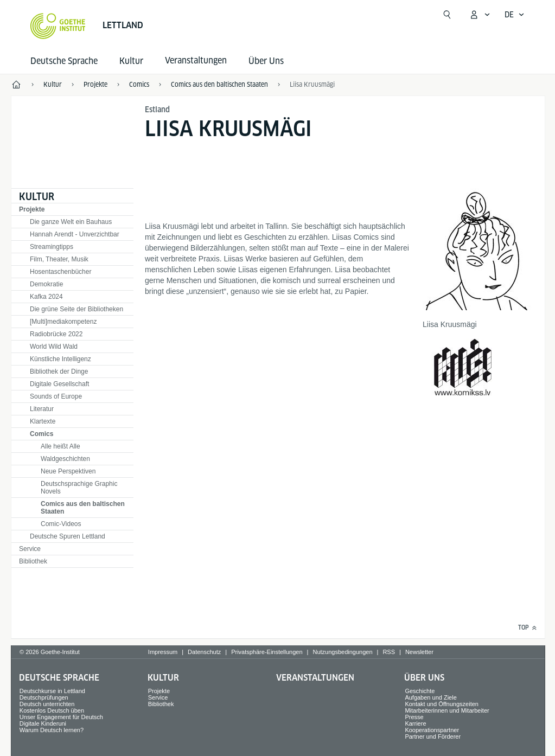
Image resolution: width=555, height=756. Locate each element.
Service (30, 549)
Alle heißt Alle (60, 446)
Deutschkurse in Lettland (52, 691)
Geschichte (420, 691)
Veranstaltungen (315, 678)
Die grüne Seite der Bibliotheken (76, 309)
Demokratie (46, 284)
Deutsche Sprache (64, 61)
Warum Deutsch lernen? (52, 730)
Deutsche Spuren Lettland (68, 536)
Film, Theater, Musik (59, 259)
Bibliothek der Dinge (59, 371)
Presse (414, 717)
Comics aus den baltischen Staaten (83, 508)
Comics (42, 434)
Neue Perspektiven (68, 471)
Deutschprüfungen (44, 697)
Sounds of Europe (56, 396)
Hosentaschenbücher (60, 272)
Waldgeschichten (65, 459)
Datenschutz (204, 652)
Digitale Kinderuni (43, 723)
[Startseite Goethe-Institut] (58, 26)
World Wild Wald (54, 347)
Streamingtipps (52, 247)
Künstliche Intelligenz (60, 359)
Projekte (32, 209)
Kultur (131, 61)
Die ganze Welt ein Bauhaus (71, 222)
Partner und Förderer (433, 736)
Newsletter (419, 652)
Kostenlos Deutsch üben (52, 710)
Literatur (42, 409)
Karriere (415, 723)
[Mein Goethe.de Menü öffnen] (480, 15)
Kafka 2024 (46, 297)
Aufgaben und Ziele (430, 697)
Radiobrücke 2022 (56, 334)
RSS (389, 652)
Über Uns (266, 61)
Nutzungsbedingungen (342, 652)
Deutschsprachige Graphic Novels (79, 488)
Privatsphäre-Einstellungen (267, 652)
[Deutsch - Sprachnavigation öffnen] (515, 15)
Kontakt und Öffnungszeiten (442, 704)
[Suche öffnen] (447, 15)
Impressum (163, 652)
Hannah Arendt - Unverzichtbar (75, 234)
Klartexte (43, 421)
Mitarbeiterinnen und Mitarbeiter (447, 710)
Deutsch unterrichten (47, 704)
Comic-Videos (61, 524)
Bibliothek (33, 561)
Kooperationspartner (432, 730)
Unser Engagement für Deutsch (61, 717)
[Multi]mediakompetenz (63, 322)
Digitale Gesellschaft (59, 384)
